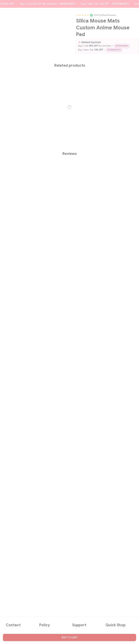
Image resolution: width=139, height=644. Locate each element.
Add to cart (70, 637)
